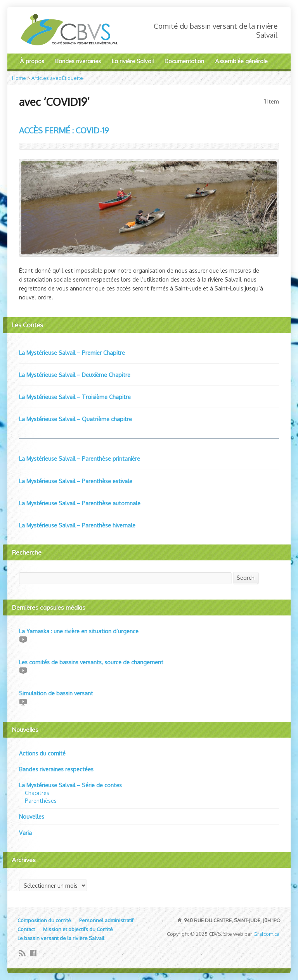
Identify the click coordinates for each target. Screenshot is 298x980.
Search (246, 578)
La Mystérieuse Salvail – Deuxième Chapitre (75, 375)
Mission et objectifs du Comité (78, 929)
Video (23, 639)
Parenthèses (41, 800)
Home (19, 78)
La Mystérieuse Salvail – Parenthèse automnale (80, 503)
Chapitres (37, 793)
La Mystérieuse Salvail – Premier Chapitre (72, 353)
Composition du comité (44, 920)
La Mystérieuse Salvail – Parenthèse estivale (76, 481)
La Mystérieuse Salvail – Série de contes (70, 785)
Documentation (184, 61)
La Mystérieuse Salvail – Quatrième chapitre (75, 419)
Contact (26, 929)
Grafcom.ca (266, 934)
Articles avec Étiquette (57, 78)
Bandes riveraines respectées (56, 769)
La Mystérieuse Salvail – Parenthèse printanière (80, 458)
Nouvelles (32, 816)
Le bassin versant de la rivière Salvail (61, 938)
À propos (32, 61)
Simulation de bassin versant (56, 693)
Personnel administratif (106, 920)
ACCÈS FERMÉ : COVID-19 (64, 130)
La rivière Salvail (133, 61)
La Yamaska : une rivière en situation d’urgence (79, 631)
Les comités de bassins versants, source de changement (91, 662)
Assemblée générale (241, 61)
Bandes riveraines (78, 61)
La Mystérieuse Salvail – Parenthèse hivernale (77, 525)
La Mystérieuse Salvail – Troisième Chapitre (75, 397)
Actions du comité (42, 753)
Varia (25, 833)
